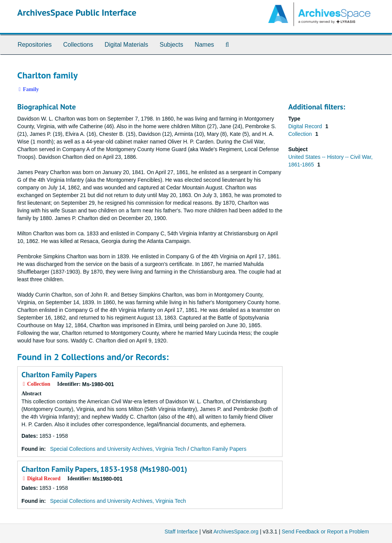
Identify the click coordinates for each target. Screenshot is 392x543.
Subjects (171, 45)
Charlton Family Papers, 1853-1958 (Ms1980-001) (104, 469)
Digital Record (306, 126)
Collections (78, 45)
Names (204, 45)
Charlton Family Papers (59, 375)
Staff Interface (181, 532)
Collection (301, 134)
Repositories (35, 45)
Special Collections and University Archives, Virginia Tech (118, 449)
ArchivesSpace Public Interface (77, 12)
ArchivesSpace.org (236, 532)
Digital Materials (126, 45)
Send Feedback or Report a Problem (325, 532)
